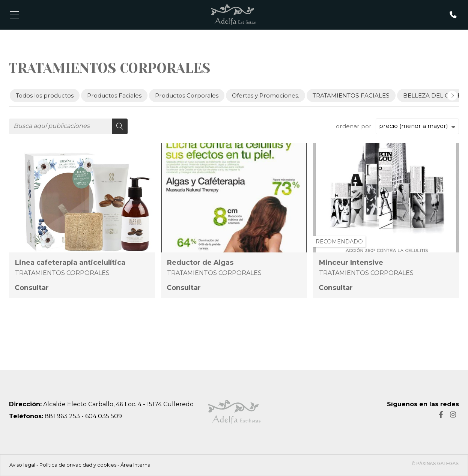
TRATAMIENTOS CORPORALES (62, 273)
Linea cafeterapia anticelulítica (70, 263)
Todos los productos (45, 95)
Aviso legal (22, 465)
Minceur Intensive (351, 263)
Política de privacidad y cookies (78, 465)
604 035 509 (104, 416)
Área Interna (135, 465)
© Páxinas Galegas (435, 464)
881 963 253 (62, 416)
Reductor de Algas (200, 263)
